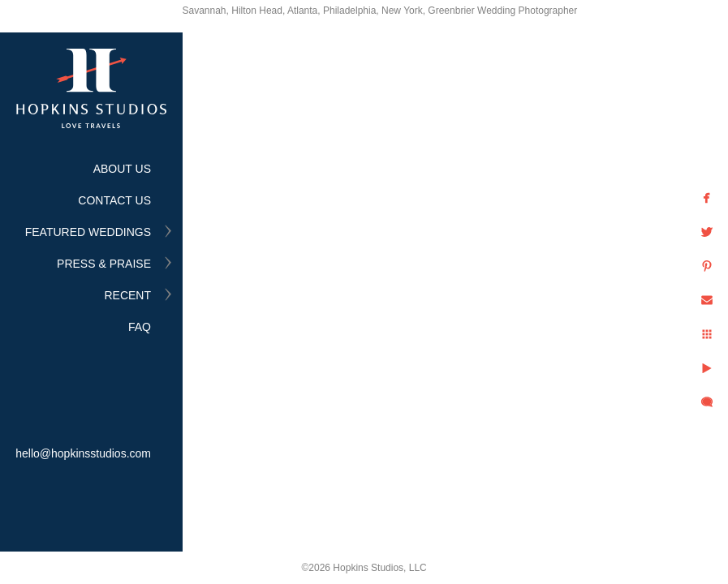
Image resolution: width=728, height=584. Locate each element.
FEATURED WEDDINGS (88, 232)
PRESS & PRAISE (104, 264)
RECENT (127, 295)
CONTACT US (114, 200)
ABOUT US (122, 169)
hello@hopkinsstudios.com (83, 453)
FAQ (140, 327)
